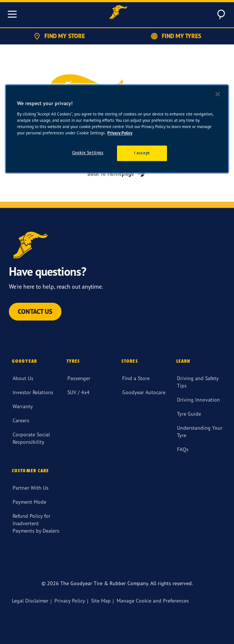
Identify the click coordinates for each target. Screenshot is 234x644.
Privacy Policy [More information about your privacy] (120, 133)
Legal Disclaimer (30, 601)
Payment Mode (29, 502)
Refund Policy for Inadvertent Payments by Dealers (36, 523)
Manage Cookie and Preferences (153, 601)
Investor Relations (33, 392)
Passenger (79, 378)
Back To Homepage (117, 173)
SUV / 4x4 (78, 392)
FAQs (183, 449)
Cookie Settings (88, 152)
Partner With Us (31, 488)
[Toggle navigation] (12, 14)
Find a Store (136, 378)
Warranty (23, 406)
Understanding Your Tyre (200, 431)
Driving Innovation (198, 400)
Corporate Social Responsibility (31, 438)
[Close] (218, 94)
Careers (21, 420)
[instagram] (50, 563)
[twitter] (33, 563)
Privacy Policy (70, 601)
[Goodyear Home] (118, 13)
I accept (142, 153)
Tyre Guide (189, 414)
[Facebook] (15, 563)
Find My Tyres (175, 36)
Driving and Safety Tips (198, 382)
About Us (23, 378)
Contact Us (35, 311)
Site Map (101, 601)
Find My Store (59, 36)
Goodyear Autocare (144, 392)
